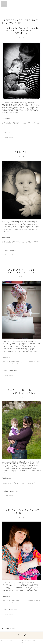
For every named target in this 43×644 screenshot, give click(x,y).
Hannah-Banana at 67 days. (22, 512)
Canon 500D (20, 243)
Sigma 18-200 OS (28, 483)
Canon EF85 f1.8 (13, 124)
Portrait (24, 124)
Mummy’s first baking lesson (21, 271)
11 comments (12, 133)
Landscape (7, 483)
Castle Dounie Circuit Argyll (21, 392)
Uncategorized (13, 125)
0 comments (11, 251)
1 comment (11, 371)
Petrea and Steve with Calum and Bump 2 (22, 31)
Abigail (22, 152)
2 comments (11, 491)
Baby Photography (19, 122)
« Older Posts (9, 629)
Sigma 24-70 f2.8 (17, 363)
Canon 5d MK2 (34, 362)
